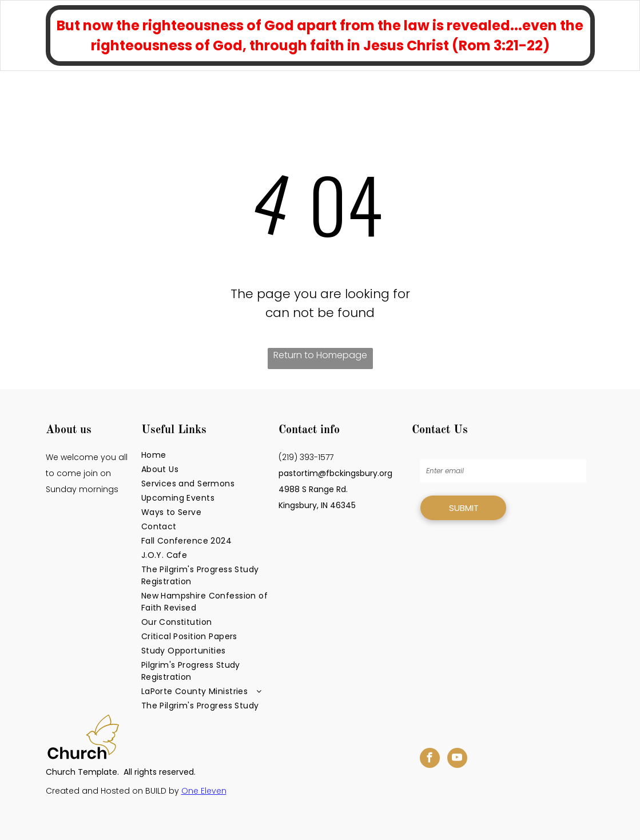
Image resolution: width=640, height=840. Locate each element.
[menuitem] (206, 455)
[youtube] (457, 759)
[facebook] (430, 759)
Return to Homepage (320, 355)
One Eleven (204, 791)
